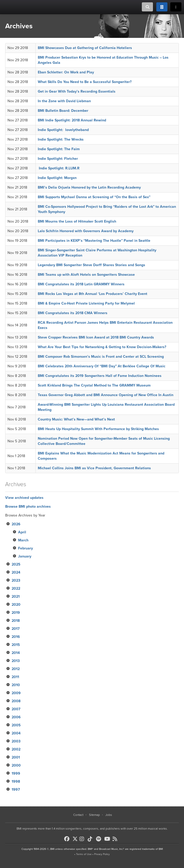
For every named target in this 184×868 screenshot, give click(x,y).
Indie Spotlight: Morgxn (57, 178)
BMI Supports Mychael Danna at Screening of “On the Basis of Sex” (94, 197)
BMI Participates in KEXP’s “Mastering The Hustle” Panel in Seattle (94, 241)
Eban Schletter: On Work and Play (66, 72)
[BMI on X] (75, 838)
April (22, 532)
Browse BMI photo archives (28, 507)
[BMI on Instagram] (83, 839)
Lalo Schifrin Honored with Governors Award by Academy (86, 231)
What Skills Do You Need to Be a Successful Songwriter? (85, 82)
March (23, 540)
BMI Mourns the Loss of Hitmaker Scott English (77, 221)
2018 (16, 621)
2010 (16, 685)
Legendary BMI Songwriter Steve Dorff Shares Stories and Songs (91, 265)
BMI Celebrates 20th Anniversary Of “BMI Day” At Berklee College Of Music (102, 366)
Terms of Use (84, 854)
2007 (16, 709)
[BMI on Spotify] (100, 839)
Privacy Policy (102, 854)
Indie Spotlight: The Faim (59, 149)
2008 (16, 701)
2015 (16, 645)
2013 (16, 661)
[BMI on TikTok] (91, 839)
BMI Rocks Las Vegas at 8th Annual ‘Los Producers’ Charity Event (93, 294)
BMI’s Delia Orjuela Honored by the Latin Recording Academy (89, 187)
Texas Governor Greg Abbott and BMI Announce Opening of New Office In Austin (106, 395)
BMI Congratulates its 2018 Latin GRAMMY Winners (81, 284)
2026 (16, 524)
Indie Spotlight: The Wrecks (61, 139)
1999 (16, 773)
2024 (16, 572)
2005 (16, 725)
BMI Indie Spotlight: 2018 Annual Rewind (72, 120)
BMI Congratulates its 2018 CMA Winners (73, 313)
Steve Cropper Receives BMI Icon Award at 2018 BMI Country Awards (96, 337)
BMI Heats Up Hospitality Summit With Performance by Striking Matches (98, 429)
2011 (15, 677)
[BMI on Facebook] (68, 839)
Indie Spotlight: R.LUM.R (59, 168)
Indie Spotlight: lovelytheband (63, 130)
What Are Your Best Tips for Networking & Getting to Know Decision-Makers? (102, 347)
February (25, 548)
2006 (16, 717)
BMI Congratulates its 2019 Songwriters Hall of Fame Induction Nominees (100, 376)
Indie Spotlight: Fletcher (58, 159)
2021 (16, 597)
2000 (16, 765)
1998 (16, 781)
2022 (16, 588)
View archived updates (24, 498)
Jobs (109, 815)
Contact (78, 815)
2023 (16, 580)
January (25, 556)
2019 (16, 613)
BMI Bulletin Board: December (63, 111)
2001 (16, 757)
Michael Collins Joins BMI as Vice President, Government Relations (94, 468)
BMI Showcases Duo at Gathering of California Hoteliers (85, 48)
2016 (16, 637)
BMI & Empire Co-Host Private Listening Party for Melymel (86, 303)
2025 (16, 564)
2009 (16, 693)
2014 (16, 653)
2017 (16, 629)
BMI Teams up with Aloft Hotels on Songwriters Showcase (86, 275)
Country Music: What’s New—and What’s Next (76, 419)
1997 (16, 790)
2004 (16, 733)
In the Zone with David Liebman (64, 101)
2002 (16, 749)
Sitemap (94, 815)
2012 (16, 669)
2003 (16, 741)
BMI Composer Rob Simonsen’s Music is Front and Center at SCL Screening (101, 357)
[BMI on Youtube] (108, 839)
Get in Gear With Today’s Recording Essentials (77, 91)
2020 (16, 605)
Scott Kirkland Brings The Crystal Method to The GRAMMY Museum (94, 385)
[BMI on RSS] (116, 839)
